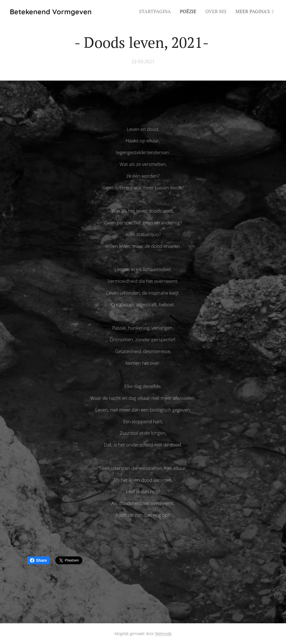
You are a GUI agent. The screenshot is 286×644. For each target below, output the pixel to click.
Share (38, 560)
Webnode (163, 634)
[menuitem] (157, 11)
